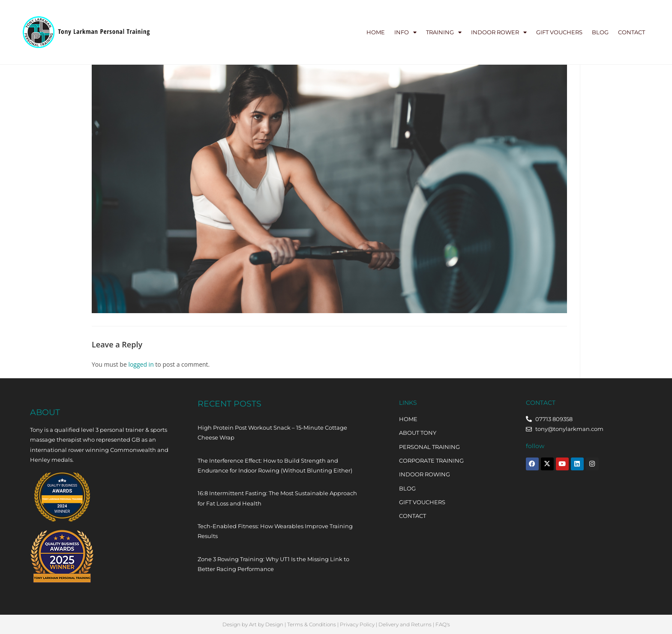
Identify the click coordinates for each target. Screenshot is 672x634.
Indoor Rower (499, 32)
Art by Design (266, 624)
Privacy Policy (357, 624)
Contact (631, 32)
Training (444, 32)
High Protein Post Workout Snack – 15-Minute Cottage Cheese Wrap (272, 432)
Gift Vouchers (559, 32)
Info (405, 32)
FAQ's (443, 624)
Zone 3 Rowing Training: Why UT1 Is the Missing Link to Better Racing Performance (273, 564)
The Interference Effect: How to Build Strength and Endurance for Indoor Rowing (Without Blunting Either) (275, 465)
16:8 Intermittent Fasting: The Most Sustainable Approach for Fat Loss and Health (277, 498)
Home (376, 32)
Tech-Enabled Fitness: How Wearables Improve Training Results (275, 531)
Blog (600, 32)
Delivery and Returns (405, 624)
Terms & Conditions (312, 624)
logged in (141, 364)
